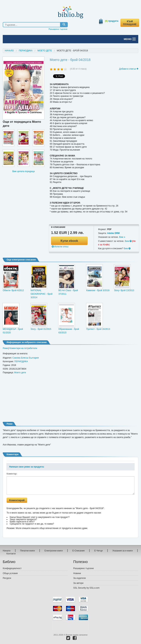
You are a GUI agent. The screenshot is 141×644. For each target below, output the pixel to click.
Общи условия (10, 573)
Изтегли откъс (60, 247)
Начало (9, 51)
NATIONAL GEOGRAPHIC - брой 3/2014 (42, 294)
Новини (77, 573)
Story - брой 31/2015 (41, 329)
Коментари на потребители (23, 348)
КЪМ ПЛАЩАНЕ (130, 23)
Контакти (11, 554)
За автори (78, 583)
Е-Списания (78, 551)
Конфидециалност (12, 568)
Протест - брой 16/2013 (98, 329)
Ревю (6, 348)
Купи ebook (69, 241)
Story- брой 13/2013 (124, 290)
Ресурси (7, 578)
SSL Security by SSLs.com (86, 588)
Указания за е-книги (122, 551)
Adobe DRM (113, 233)
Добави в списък (129, 69)
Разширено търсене (58, 29)
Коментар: (12, 474)
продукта (112, 21)
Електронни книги (54, 551)
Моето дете (45, 51)
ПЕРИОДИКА (26, 51)
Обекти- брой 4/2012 (13, 290)
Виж (122, 237)
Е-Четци (98, 551)
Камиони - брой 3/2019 (98, 290)
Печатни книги (27, 551)
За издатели (79, 578)
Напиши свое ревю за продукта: (27, 467)
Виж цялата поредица (23, 171)
